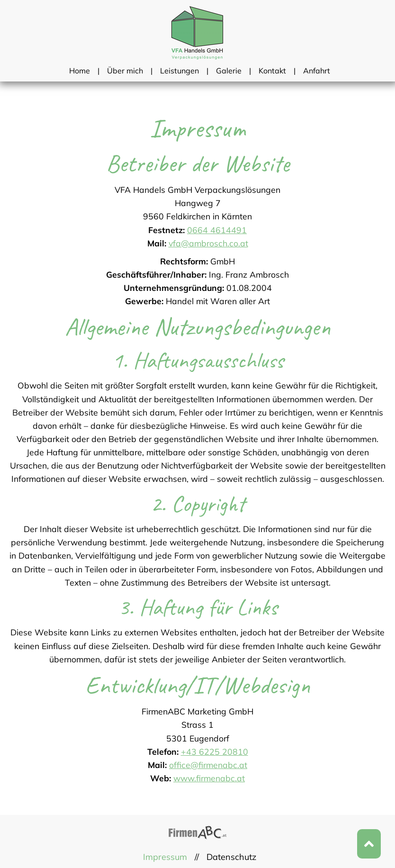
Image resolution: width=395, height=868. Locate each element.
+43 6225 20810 (215, 751)
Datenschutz (231, 857)
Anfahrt (317, 71)
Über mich (125, 71)
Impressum (165, 857)
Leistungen (180, 71)
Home (80, 71)
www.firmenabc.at (209, 778)
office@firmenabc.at (208, 765)
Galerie (229, 71)
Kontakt (272, 71)
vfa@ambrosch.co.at (208, 243)
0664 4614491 (217, 230)
